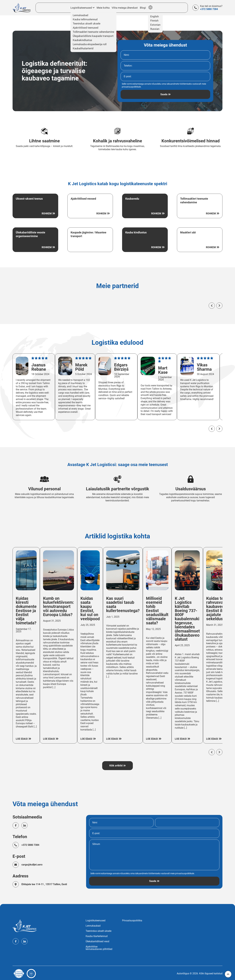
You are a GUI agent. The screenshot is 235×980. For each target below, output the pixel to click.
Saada (164, 95)
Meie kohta (103, 8)
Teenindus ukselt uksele (99, 930)
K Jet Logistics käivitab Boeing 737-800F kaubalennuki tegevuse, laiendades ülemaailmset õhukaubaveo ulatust (192, 621)
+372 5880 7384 (209, 9)
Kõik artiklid (116, 764)
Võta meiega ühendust (124, 8)
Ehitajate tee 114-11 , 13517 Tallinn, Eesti (45, 883)
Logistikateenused (96, 919)
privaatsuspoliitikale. (132, 87)
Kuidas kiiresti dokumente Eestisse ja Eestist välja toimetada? (27, 613)
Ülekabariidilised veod (97, 940)
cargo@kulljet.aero (32, 863)
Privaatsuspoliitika (132, 919)
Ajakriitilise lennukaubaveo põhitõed (99, 947)
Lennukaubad (93, 925)
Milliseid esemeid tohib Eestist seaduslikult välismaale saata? (161, 613)
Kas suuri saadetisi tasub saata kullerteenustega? (126, 606)
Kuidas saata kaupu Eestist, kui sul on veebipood (92, 611)
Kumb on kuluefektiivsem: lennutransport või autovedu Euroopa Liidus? (60, 608)
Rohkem (47, 214)
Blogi (141, 8)
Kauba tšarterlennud (97, 935)
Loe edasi (22, 736)
